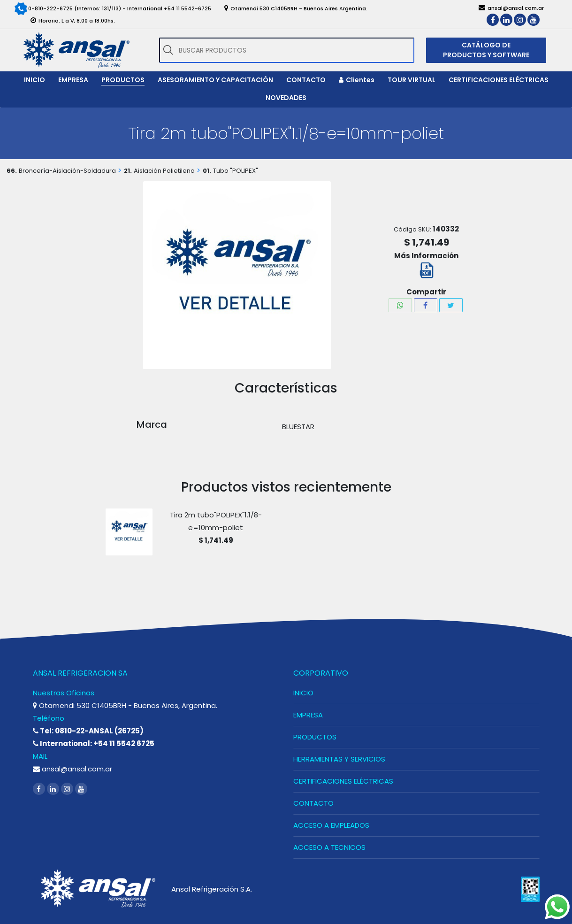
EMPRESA (308, 715)
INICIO (303, 693)
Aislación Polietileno (164, 171)
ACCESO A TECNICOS (329, 847)
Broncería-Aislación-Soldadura (67, 171)
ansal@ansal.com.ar (72, 769)
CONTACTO (313, 803)
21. (128, 171)
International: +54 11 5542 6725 (94, 743)
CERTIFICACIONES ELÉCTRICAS (343, 781)
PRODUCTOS (315, 737)
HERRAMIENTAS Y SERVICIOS (339, 759)
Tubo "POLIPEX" (236, 171)
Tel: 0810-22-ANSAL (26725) (88, 731)
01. (207, 171)
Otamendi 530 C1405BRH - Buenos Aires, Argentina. (125, 705)
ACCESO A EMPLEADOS (331, 825)
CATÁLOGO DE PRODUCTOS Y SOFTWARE (486, 50)
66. (12, 171)
